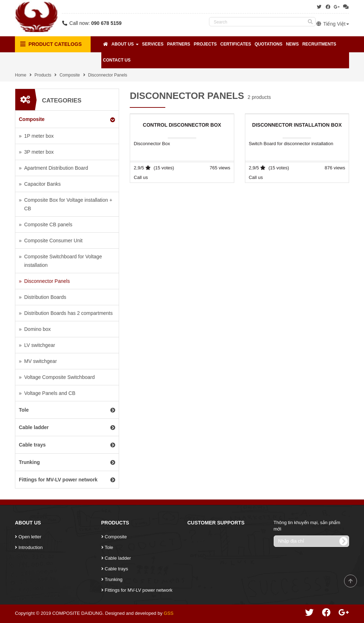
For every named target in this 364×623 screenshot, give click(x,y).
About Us (125, 44)
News (292, 44)
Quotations (268, 44)
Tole (109, 547)
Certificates (236, 44)
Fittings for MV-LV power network (139, 590)
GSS (169, 613)
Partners (179, 44)
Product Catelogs (51, 44)
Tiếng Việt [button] (332, 24)
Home (21, 75)
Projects (205, 44)
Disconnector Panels (108, 75)
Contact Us (117, 60)
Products (43, 75)
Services (153, 44)
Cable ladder (118, 558)
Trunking (114, 579)
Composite (69, 75)
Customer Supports (216, 523)
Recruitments (319, 44)
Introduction (31, 547)
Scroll (350, 581)
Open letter (30, 537)
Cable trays (117, 569)
